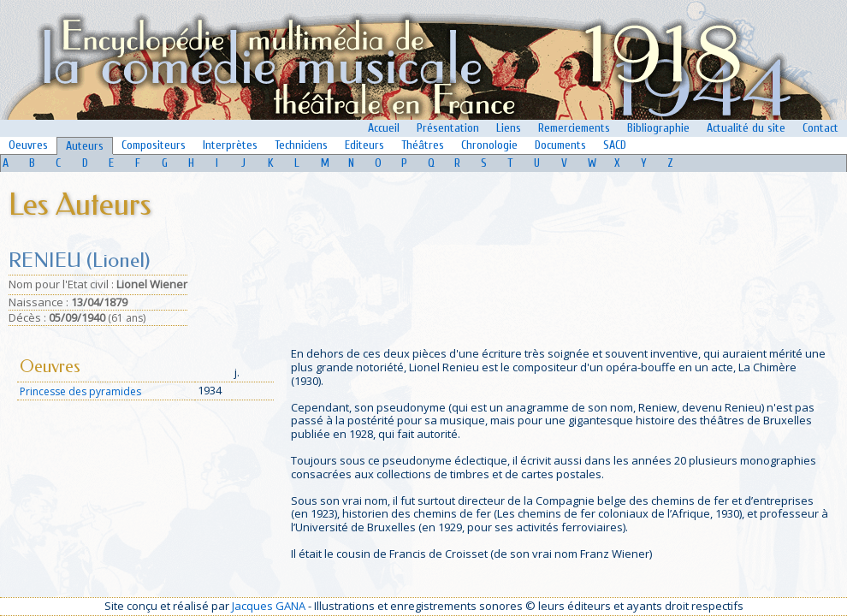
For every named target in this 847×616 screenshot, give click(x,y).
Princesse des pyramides (80, 391)
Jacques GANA (269, 606)
